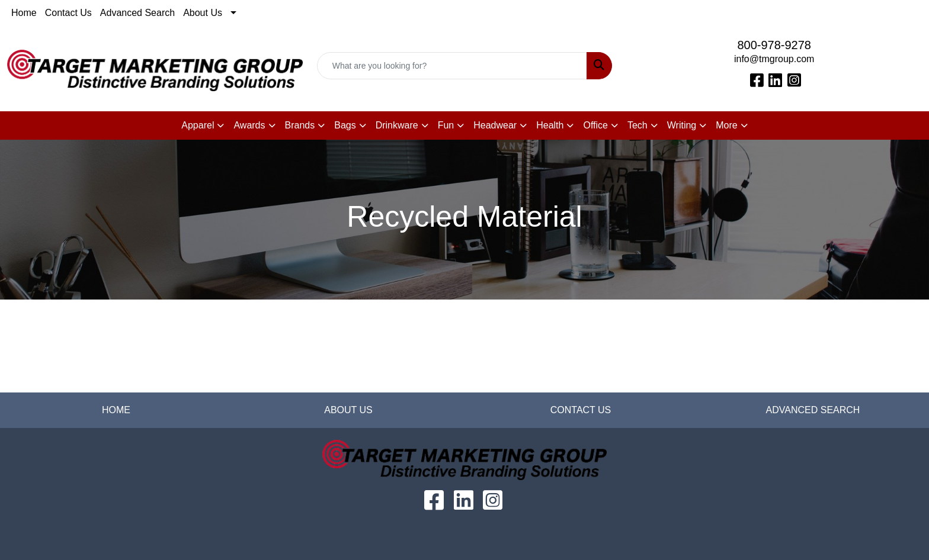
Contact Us (68, 13)
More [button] (726, 125)
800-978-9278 (774, 45)
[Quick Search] (452, 66)
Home (24, 13)
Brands (300, 125)
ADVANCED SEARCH (813, 410)
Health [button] (550, 125)
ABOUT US (348, 410)
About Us (203, 13)
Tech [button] (638, 125)
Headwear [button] (495, 125)
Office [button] (595, 125)
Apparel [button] (198, 125)
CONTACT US (581, 410)
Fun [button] (446, 125)
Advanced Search (137, 13)
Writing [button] (682, 125)
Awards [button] (249, 125)
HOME (116, 410)
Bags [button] (345, 125)
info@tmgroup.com (774, 59)
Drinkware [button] (397, 125)
